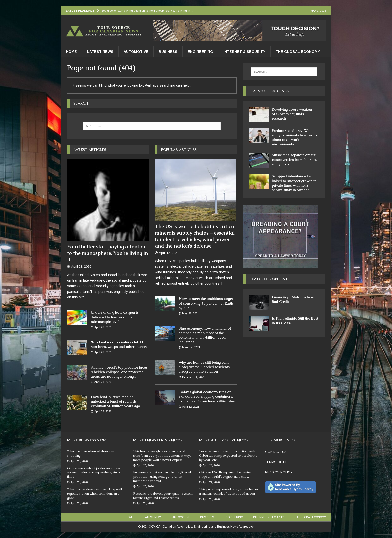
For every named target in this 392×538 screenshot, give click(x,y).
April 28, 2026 (81, 267)
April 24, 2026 (211, 465)
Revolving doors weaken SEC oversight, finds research (292, 114)
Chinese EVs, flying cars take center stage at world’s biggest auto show (225, 474)
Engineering (200, 52)
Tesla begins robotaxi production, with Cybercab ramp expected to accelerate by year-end (228, 456)
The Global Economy (298, 52)
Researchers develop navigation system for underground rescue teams (163, 496)
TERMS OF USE (277, 462)
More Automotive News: (224, 440)
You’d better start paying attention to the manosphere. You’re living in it (108, 253)
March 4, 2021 (191, 347)
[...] (224, 283)
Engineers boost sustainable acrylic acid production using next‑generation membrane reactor (162, 477)
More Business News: (88, 440)
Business (168, 52)
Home (71, 52)
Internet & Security (244, 52)
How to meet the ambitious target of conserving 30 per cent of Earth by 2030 (206, 303)
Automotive (136, 52)
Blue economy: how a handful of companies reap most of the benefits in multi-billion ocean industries (205, 335)
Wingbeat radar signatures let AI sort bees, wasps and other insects (119, 344)
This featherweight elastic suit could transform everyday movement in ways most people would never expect (162, 456)
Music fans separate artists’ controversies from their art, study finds (294, 159)
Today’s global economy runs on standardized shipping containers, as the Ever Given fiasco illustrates (207, 396)
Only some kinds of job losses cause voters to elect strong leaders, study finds (94, 473)
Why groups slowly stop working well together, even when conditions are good (95, 494)
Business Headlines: (269, 91)
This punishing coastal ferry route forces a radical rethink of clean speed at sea (229, 491)
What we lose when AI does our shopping (91, 453)
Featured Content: (269, 279)
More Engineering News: (158, 440)
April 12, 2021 (169, 253)
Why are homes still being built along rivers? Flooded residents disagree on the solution (204, 367)
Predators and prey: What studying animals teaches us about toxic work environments (295, 138)
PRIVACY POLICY (279, 472)
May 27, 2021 (191, 313)
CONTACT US (276, 452)
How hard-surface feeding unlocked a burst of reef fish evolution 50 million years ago (116, 401)
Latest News (100, 52)
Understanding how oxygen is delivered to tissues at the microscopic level (115, 317)
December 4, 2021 (193, 377)
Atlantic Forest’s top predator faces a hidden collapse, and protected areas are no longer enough (119, 372)
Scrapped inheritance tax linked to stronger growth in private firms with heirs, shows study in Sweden (294, 183)
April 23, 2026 (79, 461)
